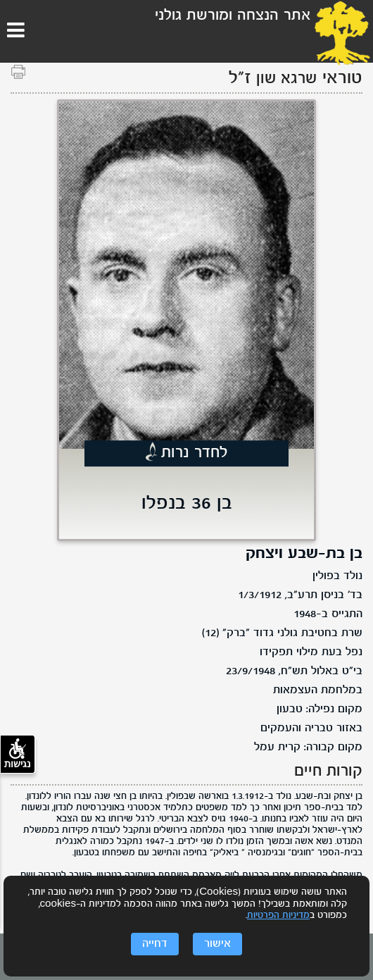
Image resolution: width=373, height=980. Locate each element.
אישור (217, 944)
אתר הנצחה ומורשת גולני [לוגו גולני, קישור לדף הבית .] (233, 16)
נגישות (18, 754)
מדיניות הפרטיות (278, 916)
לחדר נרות (195, 453)
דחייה (155, 944)
